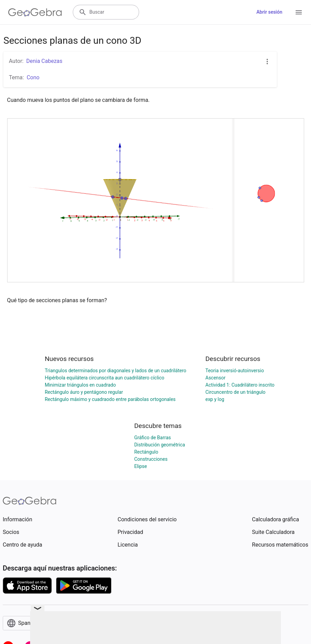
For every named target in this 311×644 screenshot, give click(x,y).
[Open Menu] (299, 12)
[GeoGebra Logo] (35, 12)
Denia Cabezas (44, 61)
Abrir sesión (269, 12)
